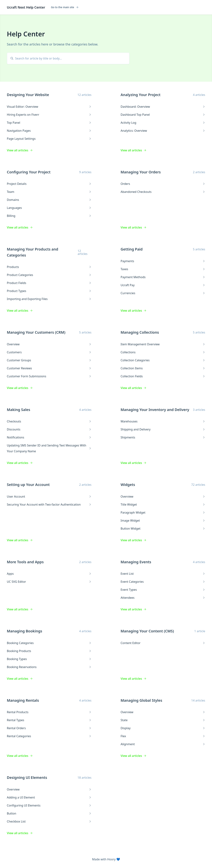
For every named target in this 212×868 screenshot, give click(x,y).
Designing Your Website (28, 95)
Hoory (111, 859)
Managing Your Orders (141, 172)
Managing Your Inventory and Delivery (155, 410)
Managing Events (136, 562)
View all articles (20, 150)
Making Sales (19, 410)
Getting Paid (132, 249)
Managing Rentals (23, 700)
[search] (70, 58)
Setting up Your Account (28, 485)
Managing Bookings (25, 631)
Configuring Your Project (29, 172)
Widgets (128, 485)
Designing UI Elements (27, 777)
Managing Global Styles (141, 700)
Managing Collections (140, 332)
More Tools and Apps (25, 562)
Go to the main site (65, 7)
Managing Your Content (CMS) (147, 631)
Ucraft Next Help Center (26, 7)
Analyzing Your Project (141, 95)
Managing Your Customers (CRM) (36, 332)
